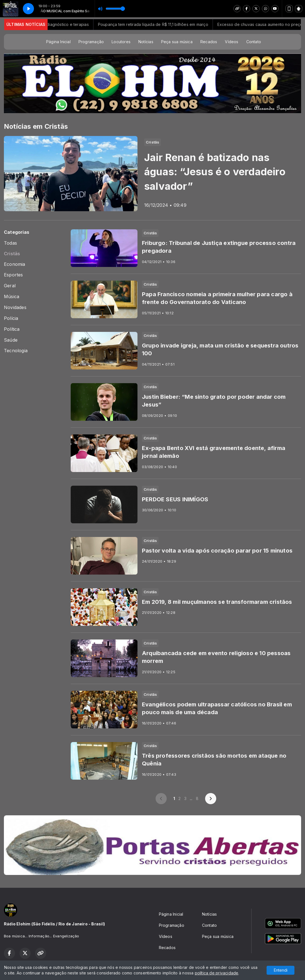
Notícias (146, 42)
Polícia (11, 318)
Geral (10, 286)
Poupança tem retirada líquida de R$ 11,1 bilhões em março (164, 24)
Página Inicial (58, 42)
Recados (209, 42)
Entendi (281, 970)
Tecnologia (16, 351)
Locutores (121, 42)
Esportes (13, 275)
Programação (91, 42)
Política (12, 329)
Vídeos (232, 42)
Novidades (15, 307)
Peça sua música (177, 42)
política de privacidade (217, 973)
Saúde (11, 340)
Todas (10, 243)
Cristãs (12, 254)
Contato (254, 42)
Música (12, 297)
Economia (15, 264)
